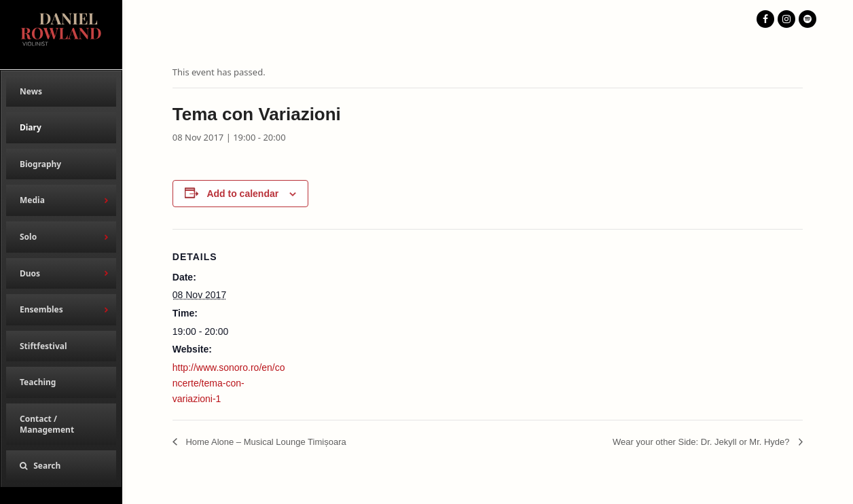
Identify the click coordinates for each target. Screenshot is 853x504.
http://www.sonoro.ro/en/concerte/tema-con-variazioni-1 (229, 383)
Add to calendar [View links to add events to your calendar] (242, 194)
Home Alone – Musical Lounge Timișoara (265, 442)
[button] (61, 466)
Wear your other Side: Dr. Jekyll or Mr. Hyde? (702, 442)
